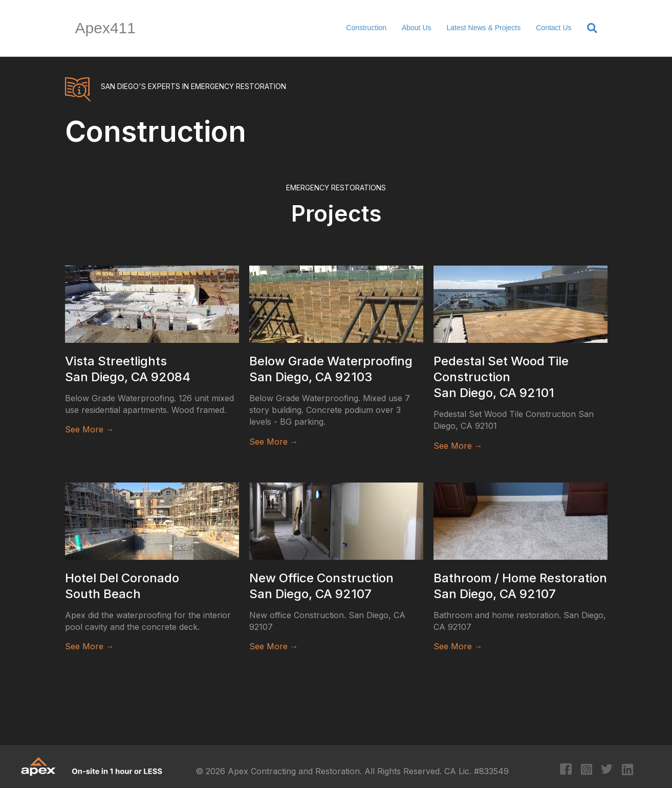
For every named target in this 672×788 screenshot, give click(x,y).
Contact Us (554, 28)
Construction (366, 28)
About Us (417, 28)
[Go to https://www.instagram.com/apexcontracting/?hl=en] (586, 770)
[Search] (588, 28)
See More (90, 429)
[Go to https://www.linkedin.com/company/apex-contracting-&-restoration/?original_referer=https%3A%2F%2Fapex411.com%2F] (627, 770)
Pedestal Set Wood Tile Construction (501, 377)
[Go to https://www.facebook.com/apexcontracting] (566, 770)
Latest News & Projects (484, 28)
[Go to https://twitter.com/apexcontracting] (607, 770)
